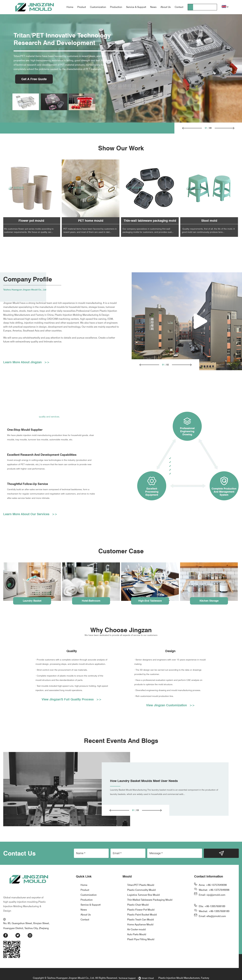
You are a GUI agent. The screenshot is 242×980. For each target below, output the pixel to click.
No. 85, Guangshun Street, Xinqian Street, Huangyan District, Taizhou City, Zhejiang (29, 917)
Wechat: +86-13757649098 (214, 890)
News (153, 7)
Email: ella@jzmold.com (212, 917)
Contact (179, 7)
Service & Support (136, 7)
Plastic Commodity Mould (141, 890)
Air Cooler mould (136, 930)
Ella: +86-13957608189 (212, 907)
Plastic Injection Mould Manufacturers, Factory (184, 971)
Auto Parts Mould (137, 935)
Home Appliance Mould (140, 925)
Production (116, 7)
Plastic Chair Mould (138, 905)
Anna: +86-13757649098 (213, 885)
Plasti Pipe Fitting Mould (141, 940)
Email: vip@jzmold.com (212, 895)
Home (70, 7)
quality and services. (49, 417)
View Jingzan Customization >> (170, 706)
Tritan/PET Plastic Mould (141, 885)
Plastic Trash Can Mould (141, 920)
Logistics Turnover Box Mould (143, 895)
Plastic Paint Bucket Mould (142, 915)
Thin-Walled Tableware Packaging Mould (150, 900)
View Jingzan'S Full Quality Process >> (72, 700)
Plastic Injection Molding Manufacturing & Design (24, 900)
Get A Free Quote (34, 79)
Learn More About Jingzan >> (26, 362)
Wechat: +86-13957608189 (214, 912)
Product (82, 7)
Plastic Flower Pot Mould (141, 910)
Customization (98, 7)
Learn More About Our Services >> (30, 515)
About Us (166, 7)
